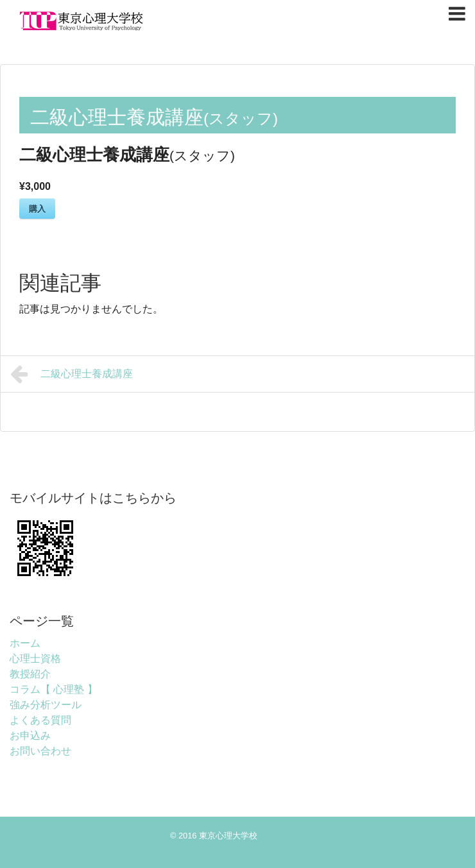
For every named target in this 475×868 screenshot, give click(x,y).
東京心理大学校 (228, 836)
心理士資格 (35, 659)
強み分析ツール (46, 705)
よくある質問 (40, 720)
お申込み (30, 736)
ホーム (25, 643)
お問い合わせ (40, 751)
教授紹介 (30, 674)
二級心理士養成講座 (72, 374)
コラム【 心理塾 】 (54, 689)
